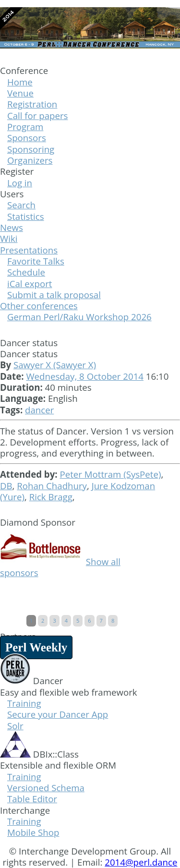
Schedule (26, 272)
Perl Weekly (36, 647)
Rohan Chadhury (52, 486)
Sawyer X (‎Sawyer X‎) (55, 365)
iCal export (30, 283)
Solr (15, 726)
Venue (20, 93)
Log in (20, 183)
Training (24, 703)
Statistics (26, 216)
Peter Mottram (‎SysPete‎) (110, 474)
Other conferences (39, 306)
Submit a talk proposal (54, 295)
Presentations (29, 250)
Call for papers (38, 115)
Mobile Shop (33, 832)
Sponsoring (31, 149)
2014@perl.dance (141, 862)
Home (20, 82)
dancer (39, 410)
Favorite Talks (36, 261)
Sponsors (27, 138)
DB (6, 486)
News (12, 227)
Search (21, 205)
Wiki (9, 238)
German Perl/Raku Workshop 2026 (79, 317)
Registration (32, 104)
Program (25, 127)
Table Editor (32, 799)
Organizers (30, 160)
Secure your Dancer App (58, 714)
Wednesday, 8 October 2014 (85, 376)
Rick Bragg (51, 497)
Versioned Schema (46, 788)
